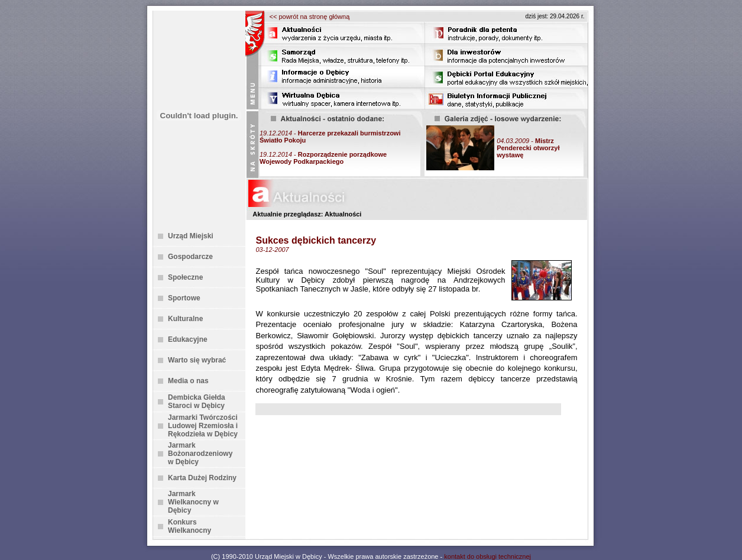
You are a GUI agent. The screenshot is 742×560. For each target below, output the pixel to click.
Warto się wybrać (197, 360)
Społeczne (185, 277)
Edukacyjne (188, 339)
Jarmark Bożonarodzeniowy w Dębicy (200, 454)
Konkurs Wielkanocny (189, 526)
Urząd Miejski (191, 236)
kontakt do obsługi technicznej (487, 556)
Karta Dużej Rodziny (202, 478)
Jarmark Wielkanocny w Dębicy (193, 502)
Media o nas (188, 381)
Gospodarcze (190, 257)
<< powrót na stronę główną (310, 17)
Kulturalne (185, 319)
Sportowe (184, 298)
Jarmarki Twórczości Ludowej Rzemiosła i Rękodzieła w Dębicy (203, 426)
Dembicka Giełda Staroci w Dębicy (197, 402)
